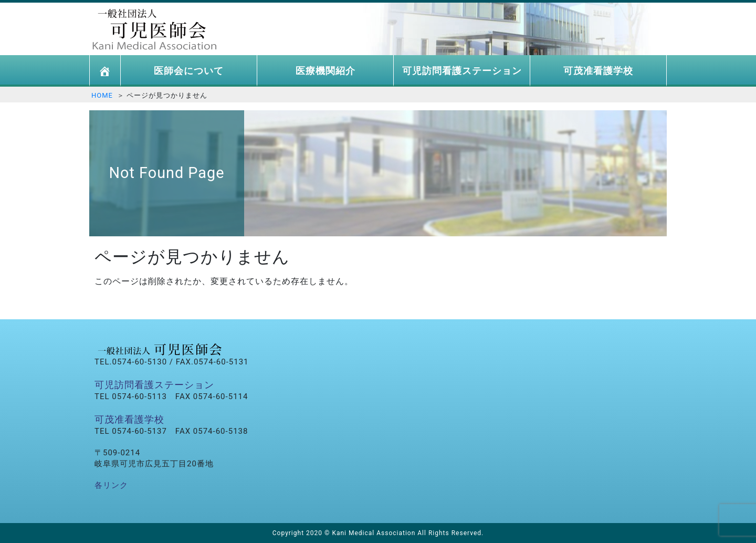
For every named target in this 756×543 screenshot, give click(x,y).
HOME (102, 95)
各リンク (111, 485)
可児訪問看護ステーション (462, 71)
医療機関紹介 (325, 71)
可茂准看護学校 (598, 71)
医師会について (189, 71)
